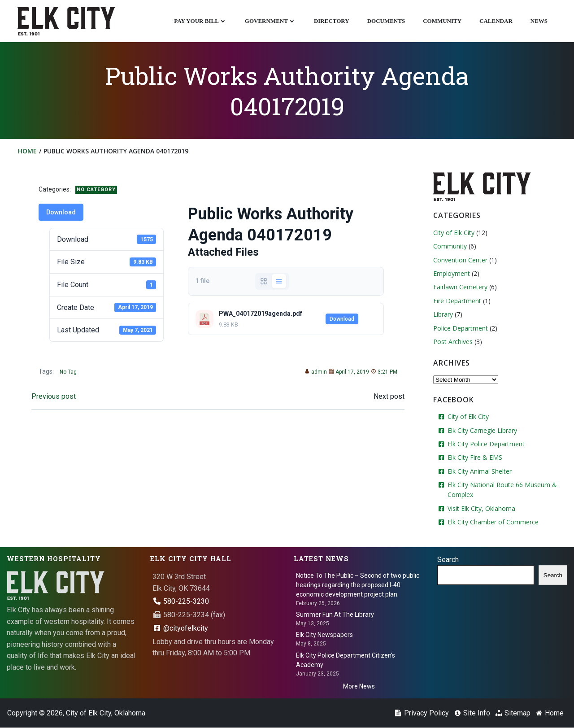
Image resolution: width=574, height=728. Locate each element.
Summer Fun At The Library (335, 615)
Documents (386, 21)
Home (27, 151)
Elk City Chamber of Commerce (493, 522)
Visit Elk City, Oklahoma (481, 508)
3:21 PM (384, 372)
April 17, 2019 (349, 372)
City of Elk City (454, 233)
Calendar (496, 21)
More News (359, 686)
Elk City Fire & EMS (475, 458)
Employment (452, 273)
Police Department (461, 328)
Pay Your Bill (200, 21)
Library (443, 314)
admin (316, 372)
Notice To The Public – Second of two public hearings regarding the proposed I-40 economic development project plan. (358, 585)
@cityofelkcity (180, 628)
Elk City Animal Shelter (480, 471)
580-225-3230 (181, 601)
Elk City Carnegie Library (482, 430)
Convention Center (460, 260)
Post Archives (453, 342)
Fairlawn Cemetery (460, 287)
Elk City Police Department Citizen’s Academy (346, 660)
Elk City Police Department (486, 444)
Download (61, 212)
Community (442, 21)
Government (270, 21)
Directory (332, 21)
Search (448, 560)
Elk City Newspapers (324, 635)
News (539, 21)
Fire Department (457, 301)
